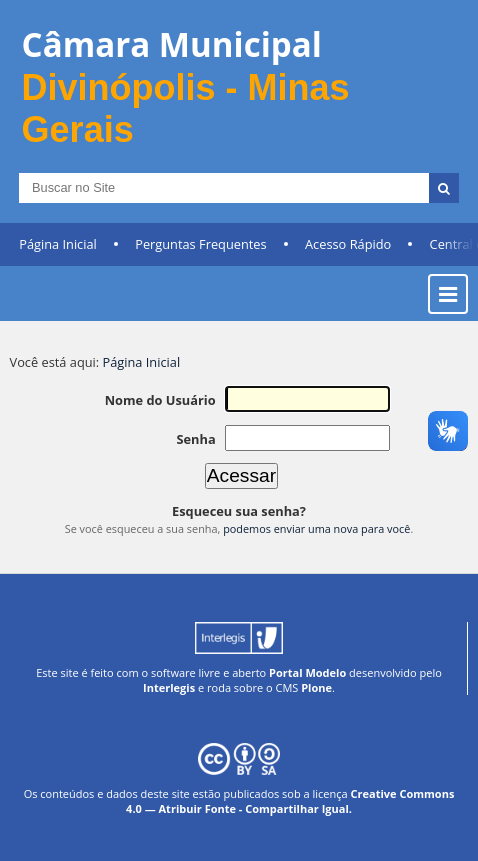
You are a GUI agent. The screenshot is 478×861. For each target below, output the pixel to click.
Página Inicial (58, 244)
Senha (195, 439)
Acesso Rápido (348, 244)
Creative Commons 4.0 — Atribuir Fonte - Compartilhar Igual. (290, 801)
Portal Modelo (307, 672)
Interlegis (169, 687)
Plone (316, 687)
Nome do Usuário (160, 400)
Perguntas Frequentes (200, 244)
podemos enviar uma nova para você (316, 528)
